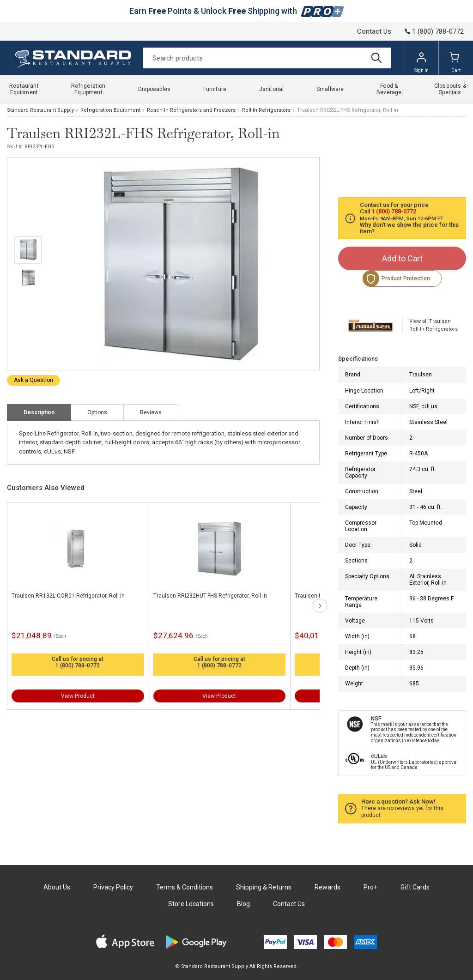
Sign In (421, 62)
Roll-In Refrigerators (266, 110)
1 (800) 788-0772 (78, 665)
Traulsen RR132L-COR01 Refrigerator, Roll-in (68, 596)
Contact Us (374, 31)
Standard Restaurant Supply (40, 110)
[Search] (267, 58)
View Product (78, 696)
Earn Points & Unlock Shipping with (237, 11)
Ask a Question (33, 380)
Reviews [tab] (151, 412)
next (320, 606)
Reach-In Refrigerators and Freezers (191, 110)
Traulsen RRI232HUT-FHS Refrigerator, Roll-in (210, 596)
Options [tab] (97, 412)
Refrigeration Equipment (110, 110)
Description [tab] (39, 412)
